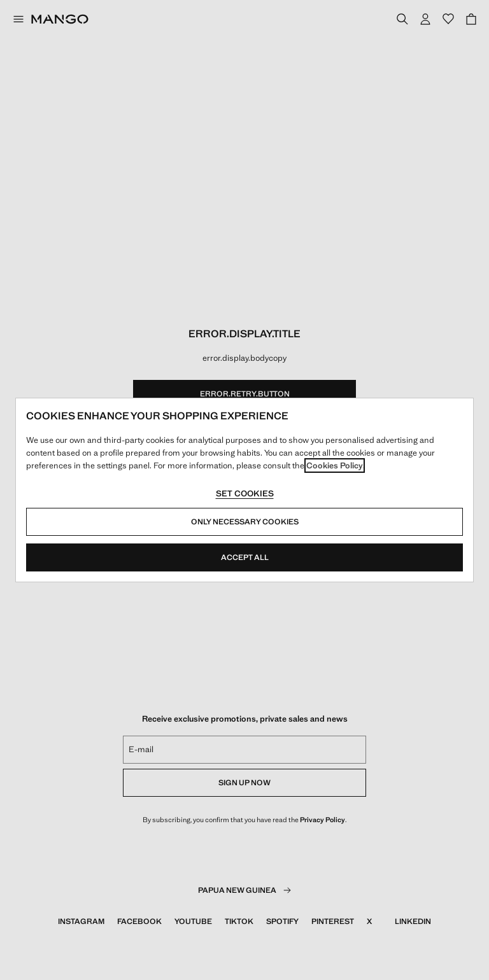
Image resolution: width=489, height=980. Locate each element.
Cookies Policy (335, 465)
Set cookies (245, 493)
